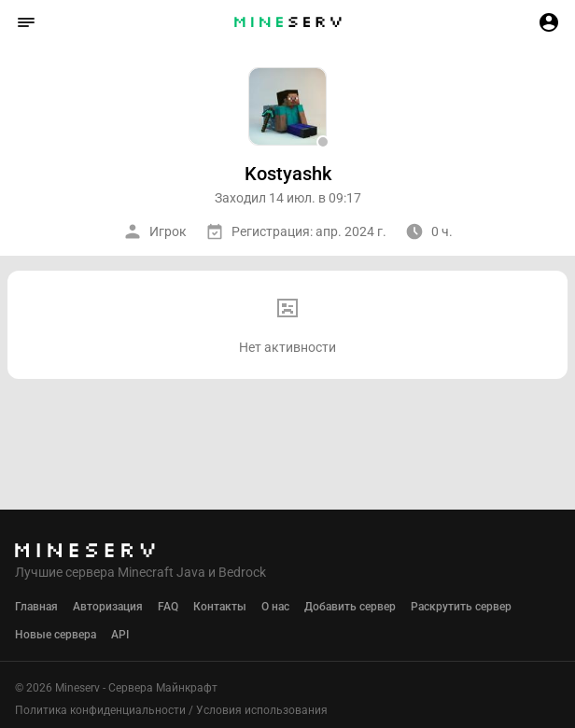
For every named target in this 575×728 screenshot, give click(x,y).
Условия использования (262, 710)
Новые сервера (56, 635)
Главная (36, 607)
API (120, 635)
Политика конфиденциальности (100, 710)
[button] (26, 22)
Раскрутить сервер (461, 607)
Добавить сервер (350, 607)
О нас (275, 607)
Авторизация (108, 607)
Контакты (220, 607)
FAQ (168, 607)
